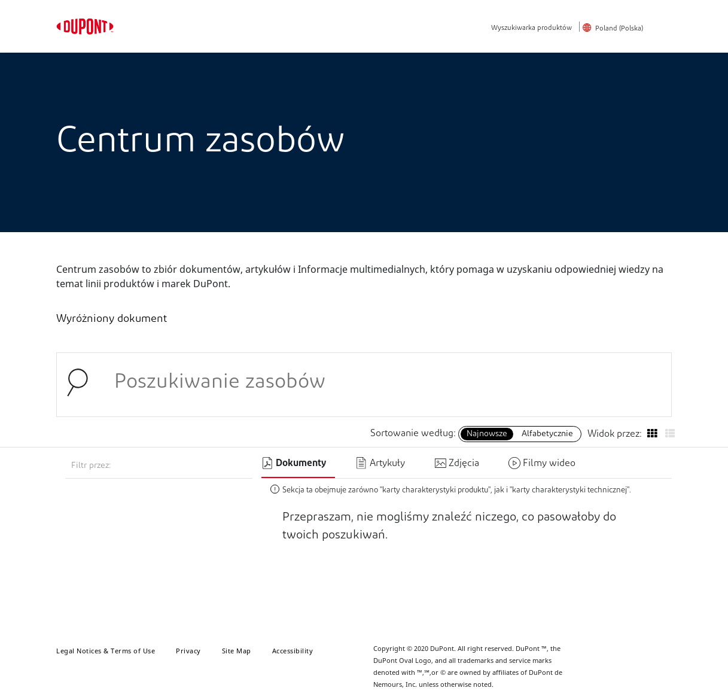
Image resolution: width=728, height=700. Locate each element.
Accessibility (293, 651)
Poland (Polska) (619, 29)
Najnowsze (487, 434)
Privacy (188, 651)
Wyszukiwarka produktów (531, 28)
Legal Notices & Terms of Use (106, 651)
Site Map (237, 651)
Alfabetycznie (547, 434)
